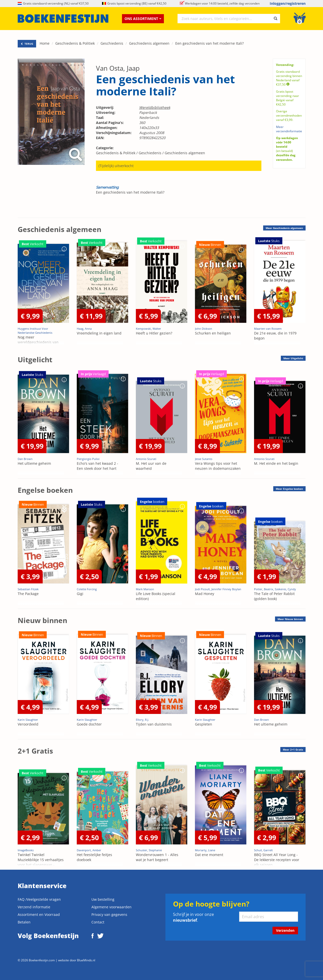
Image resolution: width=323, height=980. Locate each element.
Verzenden (285, 930)
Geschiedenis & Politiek (75, 43)
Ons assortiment (143, 19)
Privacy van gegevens (109, 914)
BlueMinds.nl (86, 960)
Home (45, 43)
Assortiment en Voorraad (39, 914)
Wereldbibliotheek (155, 107)
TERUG (27, 44)
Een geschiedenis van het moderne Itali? (209, 43)
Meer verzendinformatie (289, 129)
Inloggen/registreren (288, 3)
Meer (284, 228)
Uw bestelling (103, 899)
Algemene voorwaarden (111, 907)
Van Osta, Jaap (118, 68)
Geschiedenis (112, 43)
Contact (98, 922)
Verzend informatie (34, 907)
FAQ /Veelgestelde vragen (39, 899)
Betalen (24, 922)
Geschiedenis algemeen (149, 43)
